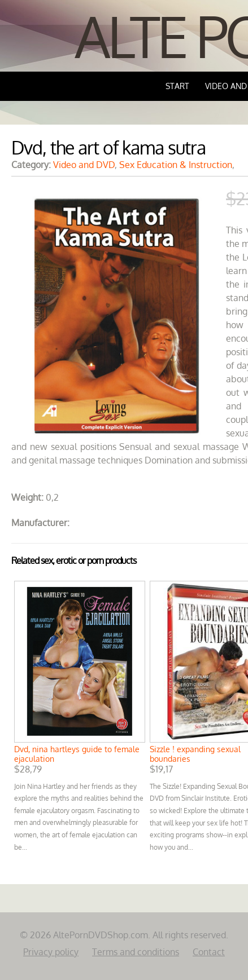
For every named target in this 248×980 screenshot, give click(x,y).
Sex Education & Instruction (176, 165)
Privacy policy (51, 952)
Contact (209, 952)
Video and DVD (84, 165)
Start (177, 86)
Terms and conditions (136, 952)
